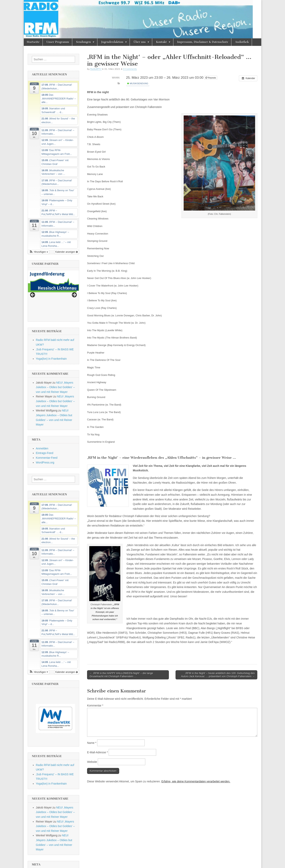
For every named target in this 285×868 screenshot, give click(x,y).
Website (92, 762)
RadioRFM (96, 69)
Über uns (140, 42)
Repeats (211, 78)
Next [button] (74, 280)
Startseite (33, 42)
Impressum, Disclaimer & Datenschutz (203, 42)
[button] (39, 252)
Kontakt (161, 42)
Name (92, 743)
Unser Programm (58, 42)
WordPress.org (45, 433)
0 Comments (130, 69)
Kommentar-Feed (47, 429)
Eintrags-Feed (45, 424)
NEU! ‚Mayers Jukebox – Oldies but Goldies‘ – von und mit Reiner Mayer (55, 358)
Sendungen (83, 42)
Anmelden (42, 419)
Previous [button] (33, 280)
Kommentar (95, 705)
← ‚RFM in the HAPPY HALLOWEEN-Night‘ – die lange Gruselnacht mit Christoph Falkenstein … (121, 675)
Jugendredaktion (112, 42)
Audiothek (242, 42)
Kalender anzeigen (67, 252)
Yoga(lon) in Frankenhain (51, 330)
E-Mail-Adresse (97, 752)
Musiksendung (138, 83)
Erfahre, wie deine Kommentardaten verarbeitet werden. (196, 781)
